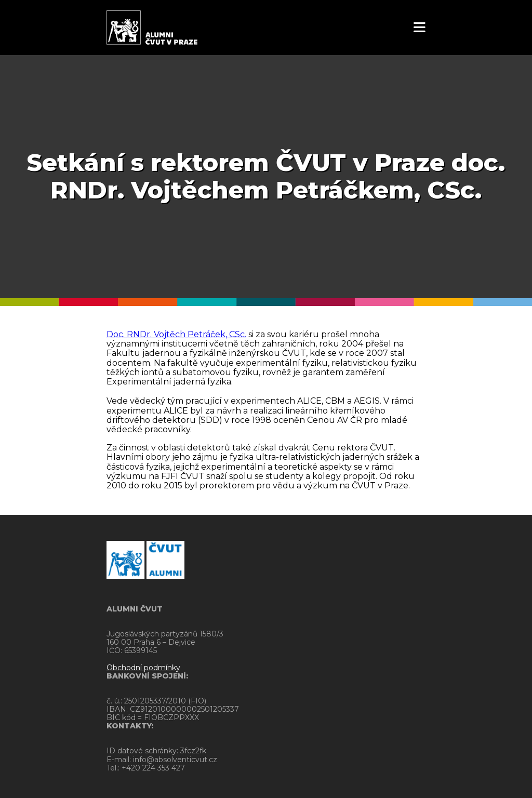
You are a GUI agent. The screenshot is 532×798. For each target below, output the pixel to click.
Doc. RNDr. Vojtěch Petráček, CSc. (176, 334)
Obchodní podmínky (143, 668)
